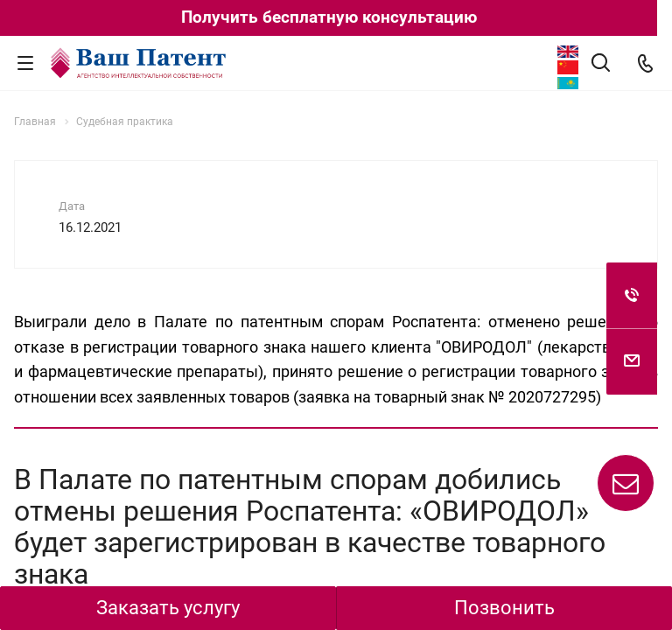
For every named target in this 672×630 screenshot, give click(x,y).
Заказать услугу (168, 608)
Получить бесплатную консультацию (329, 17)
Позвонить (504, 608)
